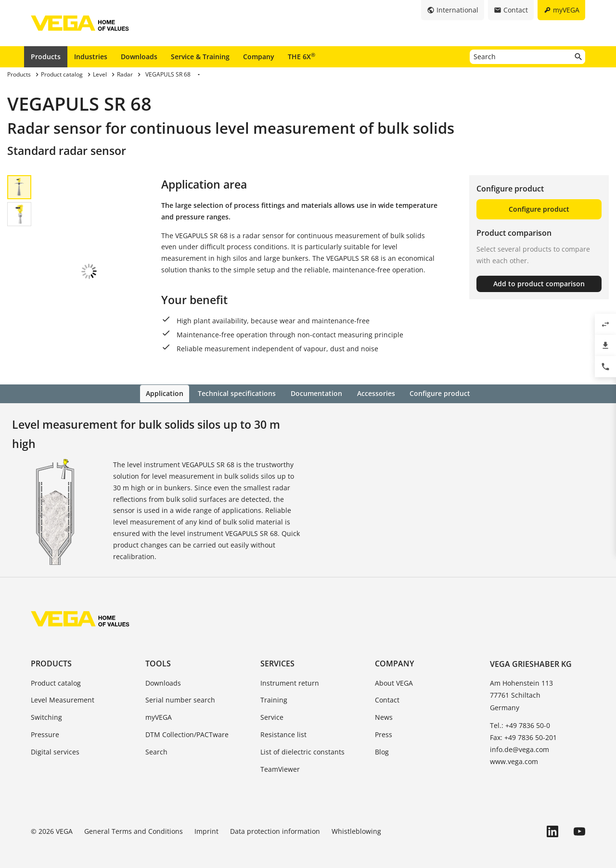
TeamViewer (280, 760)
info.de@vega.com (520, 741)
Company (259, 57)
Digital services (55, 743)
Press (384, 726)
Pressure (45, 726)
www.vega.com (514, 753)
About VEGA (394, 674)
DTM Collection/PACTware (187, 726)
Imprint (206, 823)
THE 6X (302, 56)
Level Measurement (63, 692)
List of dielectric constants (302, 743)
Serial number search (180, 692)
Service (272, 709)
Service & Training (200, 57)
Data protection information (275, 823)
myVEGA (159, 709)
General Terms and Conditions (134, 823)
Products (46, 57)
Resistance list (283, 726)
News (384, 709)
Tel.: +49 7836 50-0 (520, 717)
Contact (387, 692)
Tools (158, 655)
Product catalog (56, 674)
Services (277, 655)
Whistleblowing (356, 823)
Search (156, 743)
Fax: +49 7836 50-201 (523, 729)
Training (274, 692)
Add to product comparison (539, 284)
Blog (382, 743)
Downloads (139, 57)
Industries (91, 57)
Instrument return (290, 674)
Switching (46, 709)
